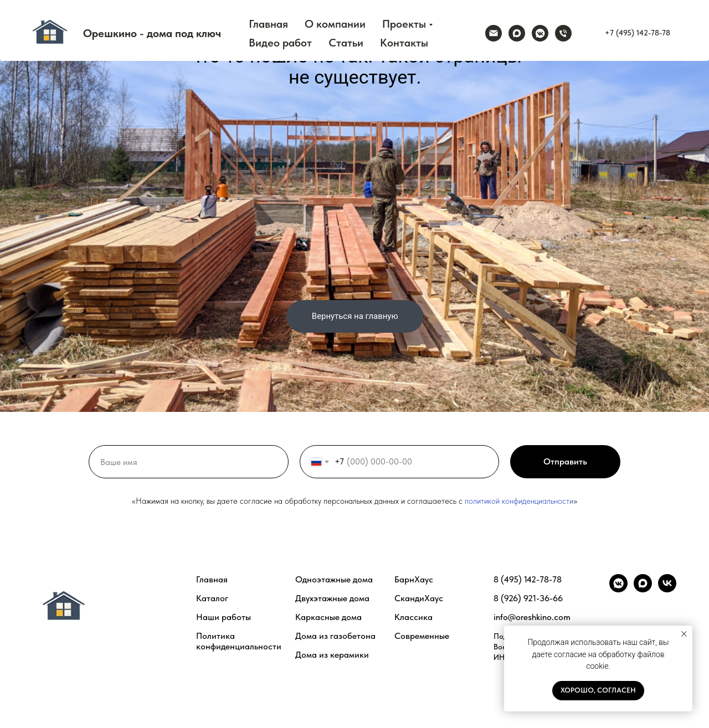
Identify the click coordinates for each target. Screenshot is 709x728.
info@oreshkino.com (532, 617)
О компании (335, 24)
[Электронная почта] (494, 33)
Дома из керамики (332, 655)
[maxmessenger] (517, 33)
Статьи (346, 43)
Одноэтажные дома (334, 579)
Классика (413, 617)
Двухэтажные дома (332, 598)
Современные (422, 636)
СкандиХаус (419, 598)
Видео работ (280, 43)
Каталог (212, 598)
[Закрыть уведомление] (684, 634)
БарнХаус (414, 579)
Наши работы (224, 617)
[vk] (667, 589)
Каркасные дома (328, 617)
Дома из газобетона (335, 636)
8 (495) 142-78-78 (528, 579)
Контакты (404, 43)
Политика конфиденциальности (239, 641)
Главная (268, 24)
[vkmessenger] (540, 33)
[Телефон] (563, 33)
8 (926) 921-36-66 (528, 598)
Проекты (404, 24)
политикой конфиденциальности (519, 501)
